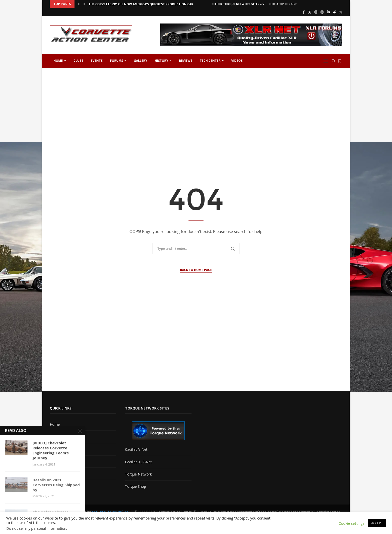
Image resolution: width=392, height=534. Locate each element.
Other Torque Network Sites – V (238, 4)
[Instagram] (316, 12)
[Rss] (341, 12)
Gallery (140, 61)
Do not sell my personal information (36, 528)
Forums (116, 61)
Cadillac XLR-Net (138, 462)
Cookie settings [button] (352, 523)
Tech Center (210, 61)
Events (97, 61)
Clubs (78, 61)
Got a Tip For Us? (283, 4)
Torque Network (138, 474)
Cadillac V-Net (136, 449)
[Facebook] (304, 12)
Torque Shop (135, 486)
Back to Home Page (196, 270)
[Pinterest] (322, 12)
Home (58, 61)
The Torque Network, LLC (111, 512)
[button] (79, 4)
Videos (237, 61)
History (161, 61)
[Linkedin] (328, 12)
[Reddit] (335, 12)
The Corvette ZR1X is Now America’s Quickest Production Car (141, 4)
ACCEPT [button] (377, 523)
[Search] (333, 61)
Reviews (186, 61)
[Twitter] (310, 12)
